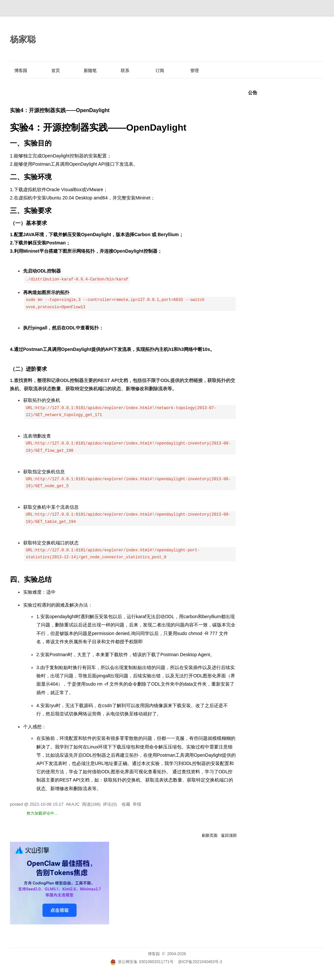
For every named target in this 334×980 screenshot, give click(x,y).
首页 (56, 71)
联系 (125, 71)
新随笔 (90, 71)
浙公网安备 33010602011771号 (142, 962)
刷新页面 (210, 835)
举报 (137, 804)
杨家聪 (23, 39)
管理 (194, 71)
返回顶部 (229, 835)
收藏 (126, 804)
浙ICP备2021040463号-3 (200, 962)
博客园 (21, 71)
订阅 (160, 71)
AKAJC (73, 804)
